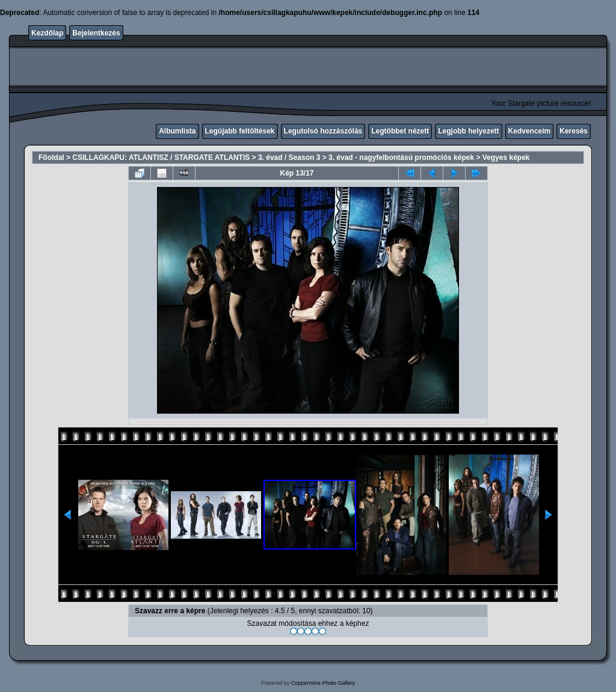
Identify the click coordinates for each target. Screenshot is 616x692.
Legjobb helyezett (468, 131)
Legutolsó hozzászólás (323, 131)
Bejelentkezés (96, 33)
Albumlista (177, 131)
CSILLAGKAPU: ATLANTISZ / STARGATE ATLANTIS (161, 158)
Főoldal (51, 158)
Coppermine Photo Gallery (323, 683)
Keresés (574, 131)
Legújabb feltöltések (240, 131)
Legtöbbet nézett (400, 131)
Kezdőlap (47, 33)
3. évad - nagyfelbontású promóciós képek (401, 158)
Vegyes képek (506, 158)
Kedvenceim (530, 131)
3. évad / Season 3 (289, 158)
